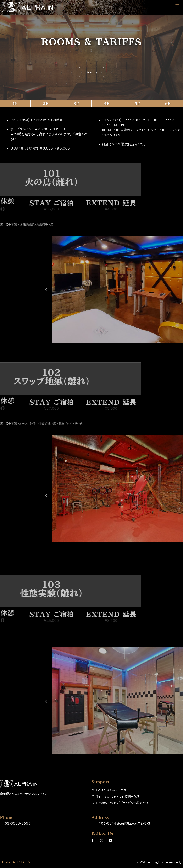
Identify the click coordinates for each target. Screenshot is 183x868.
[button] (178, 6)
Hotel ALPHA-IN (16, 862)
